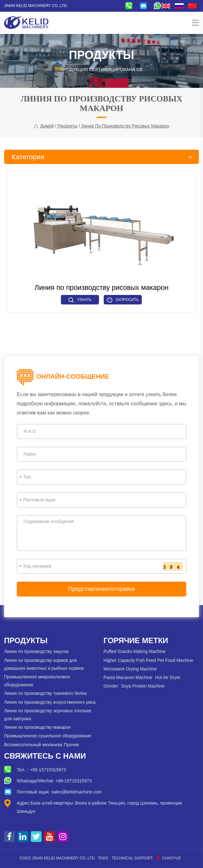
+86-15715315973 (48, 770)
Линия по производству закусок (36, 651)
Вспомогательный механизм (33, 745)
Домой (47, 126)
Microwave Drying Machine (130, 669)
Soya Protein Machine (143, 686)
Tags (103, 858)
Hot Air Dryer (168, 677)
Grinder (111, 686)
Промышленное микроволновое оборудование (37, 681)
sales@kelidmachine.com (77, 792)
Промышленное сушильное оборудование (48, 736)
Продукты (67, 126)
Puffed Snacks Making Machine (134, 651)
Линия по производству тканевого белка (45, 693)
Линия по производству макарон (37, 727)
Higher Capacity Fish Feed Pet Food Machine (148, 660)
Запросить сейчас (123, 301)
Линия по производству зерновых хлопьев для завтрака (48, 715)
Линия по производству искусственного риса (50, 702)
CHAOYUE (169, 858)
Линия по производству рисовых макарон (125, 126)
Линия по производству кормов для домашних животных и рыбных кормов (44, 664)
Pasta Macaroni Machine (128, 677)
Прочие (71, 745)
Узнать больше (80, 301)
